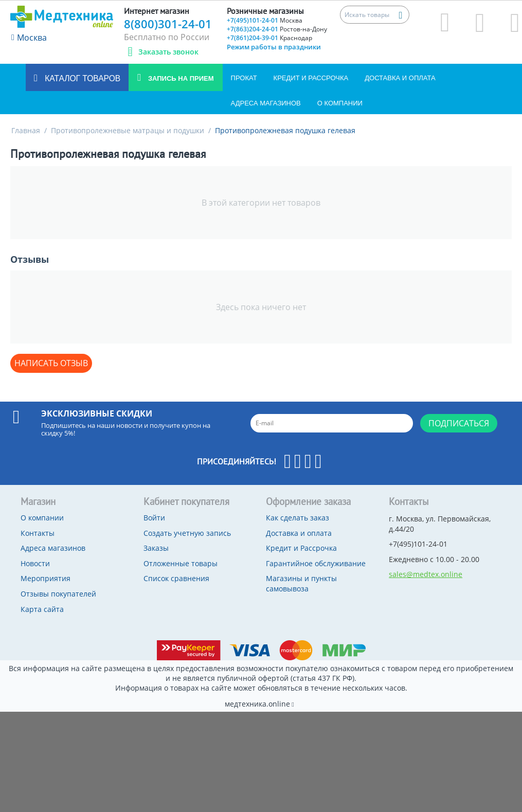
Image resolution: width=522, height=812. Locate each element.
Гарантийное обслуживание (316, 563)
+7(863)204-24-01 (277, 29)
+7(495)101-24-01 (265, 20)
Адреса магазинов (266, 103)
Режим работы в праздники (274, 47)
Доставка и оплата (400, 78)
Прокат (244, 78)
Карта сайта (42, 609)
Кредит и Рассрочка (311, 78)
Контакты (38, 533)
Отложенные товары (181, 563)
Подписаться (459, 423)
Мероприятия (46, 578)
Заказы (156, 548)
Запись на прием (180, 78)
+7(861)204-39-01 (269, 38)
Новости (35, 563)
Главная (26, 130)
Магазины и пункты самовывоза (301, 583)
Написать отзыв (51, 363)
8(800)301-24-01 (168, 24)
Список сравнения (176, 578)
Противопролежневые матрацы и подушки (128, 130)
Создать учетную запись (187, 533)
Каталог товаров (82, 78)
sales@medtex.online (426, 574)
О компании (340, 103)
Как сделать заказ (298, 518)
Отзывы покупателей (58, 594)
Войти (154, 518)
